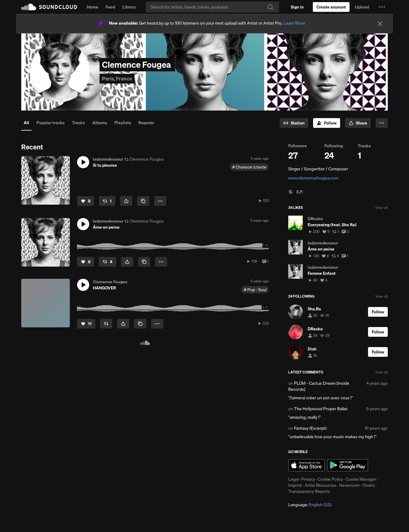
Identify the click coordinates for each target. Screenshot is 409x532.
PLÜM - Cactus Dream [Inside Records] (319, 386)
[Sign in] (297, 7)
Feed (110, 7)
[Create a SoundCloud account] (331, 7)
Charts (369, 485)
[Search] (212, 7)
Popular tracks (51, 123)
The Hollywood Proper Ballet (321, 409)
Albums (100, 123)
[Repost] (107, 201)
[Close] (380, 24)
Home (93, 7)
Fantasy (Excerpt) (310, 428)
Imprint (295, 485)
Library (129, 7)
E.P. (296, 192)
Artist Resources (321, 485)
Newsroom (350, 485)
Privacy (308, 479)
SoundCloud (49, 7)
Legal (293, 479)
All (26, 123)
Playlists (123, 123)
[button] (382, 7)
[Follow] (327, 123)
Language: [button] (310, 505)
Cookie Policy (330, 479)
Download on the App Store (306, 465)
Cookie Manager (361, 479)
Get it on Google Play (348, 465)
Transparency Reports (309, 491)
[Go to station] (294, 123)
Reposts (146, 123)
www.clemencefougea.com (313, 178)
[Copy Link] (143, 201)
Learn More (294, 23)
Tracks (78, 123)
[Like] (86, 201)
